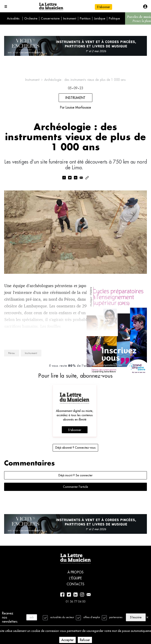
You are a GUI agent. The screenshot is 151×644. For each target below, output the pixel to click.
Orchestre (31, 18)
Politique (114, 18)
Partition (85, 18)
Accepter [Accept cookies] (67, 640)
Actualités (13, 18)
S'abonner (103, 7)
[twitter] (70, 182)
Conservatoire (50, 18)
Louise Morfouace (78, 109)
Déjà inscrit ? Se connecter (75, 480)
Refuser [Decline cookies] (85, 640)
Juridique (100, 18)
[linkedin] (75, 182)
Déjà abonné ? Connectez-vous (75, 452)
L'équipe (76, 585)
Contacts (75, 591)
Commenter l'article (75, 491)
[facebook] (64, 182)
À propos (75, 579)
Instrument (70, 18)
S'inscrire (136, 617)
